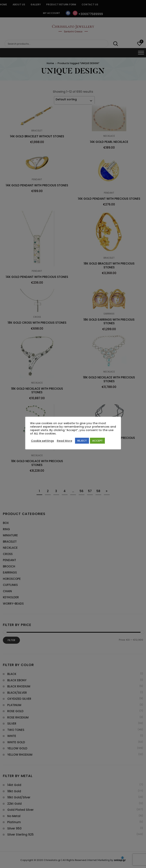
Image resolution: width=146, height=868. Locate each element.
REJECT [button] (82, 441)
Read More (64, 441)
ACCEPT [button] (97, 441)
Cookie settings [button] (42, 441)
